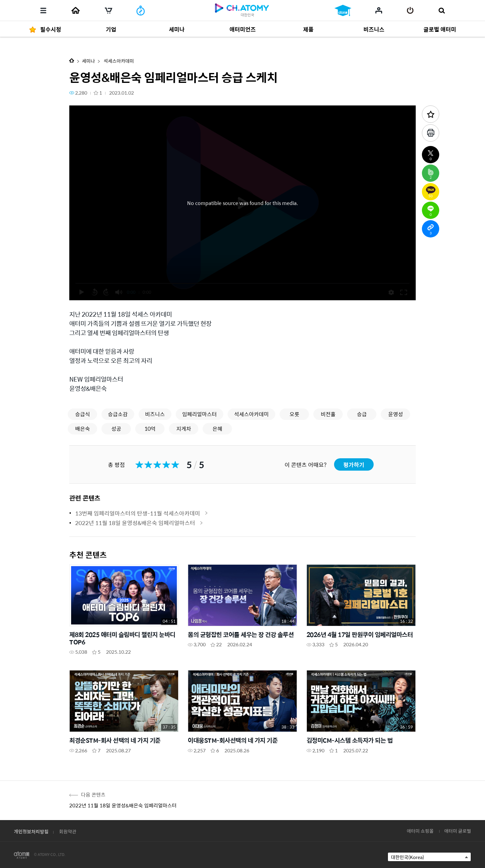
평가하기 (354, 465)
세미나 (88, 61)
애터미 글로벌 (458, 831)
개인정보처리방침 (31, 831)
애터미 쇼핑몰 (420, 831)
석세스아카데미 (118, 61)
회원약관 (68, 831)
